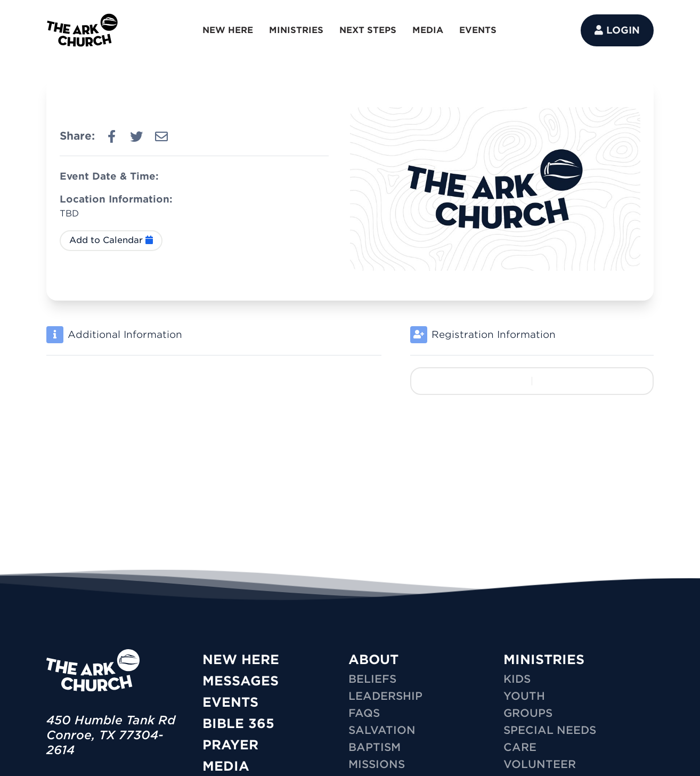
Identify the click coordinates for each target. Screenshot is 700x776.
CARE (520, 747)
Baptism (375, 747)
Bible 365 (238, 724)
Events (230, 702)
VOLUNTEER (540, 764)
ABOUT (373, 660)
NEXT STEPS (368, 30)
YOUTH (524, 696)
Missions (377, 764)
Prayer (230, 745)
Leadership (385, 696)
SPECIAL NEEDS (550, 730)
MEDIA (428, 30)
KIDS (517, 679)
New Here (241, 660)
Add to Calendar (111, 240)
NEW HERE (228, 30)
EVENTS (478, 30)
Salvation (382, 730)
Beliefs (372, 679)
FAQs (364, 713)
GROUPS (528, 713)
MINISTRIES (296, 30)
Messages (241, 681)
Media (226, 766)
